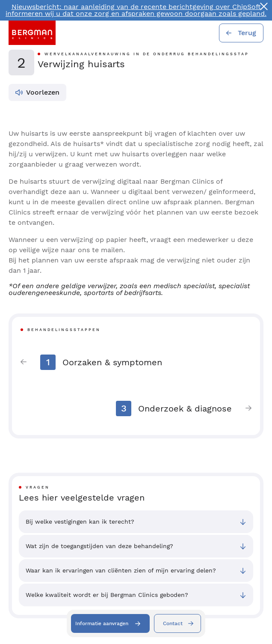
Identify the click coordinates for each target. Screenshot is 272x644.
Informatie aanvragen (102, 623)
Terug (247, 33)
